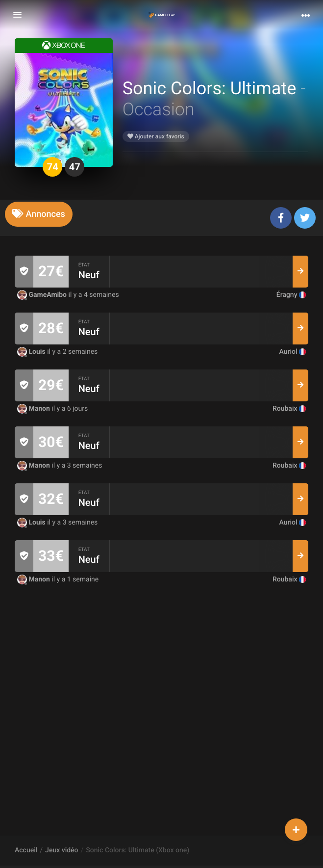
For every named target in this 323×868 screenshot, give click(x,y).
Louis (32, 352)
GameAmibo (43, 295)
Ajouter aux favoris (156, 136)
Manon (34, 409)
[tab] (39, 214)
